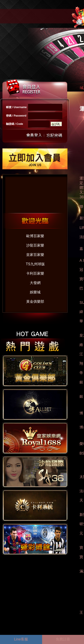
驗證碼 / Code (15, 124)
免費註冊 (63, 639)
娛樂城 (35, 292)
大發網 (35, 283)
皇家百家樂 (35, 255)
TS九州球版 (35, 264)
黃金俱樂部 (35, 301)
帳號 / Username (16, 107)
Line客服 (21, 639)
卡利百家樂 (35, 273)
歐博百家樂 (35, 236)
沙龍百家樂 (35, 245)
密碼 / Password (16, 116)
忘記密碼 (53, 135)
